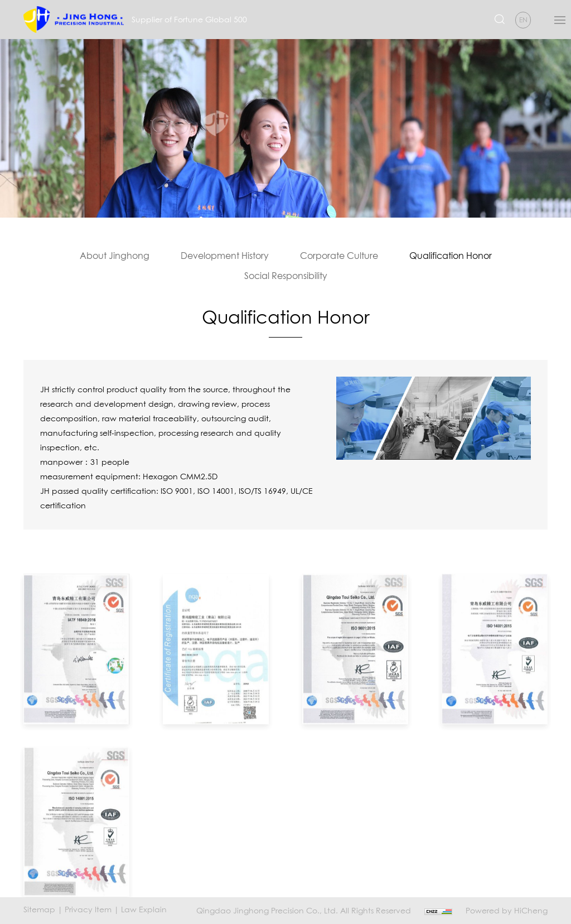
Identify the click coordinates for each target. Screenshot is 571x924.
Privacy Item (88, 909)
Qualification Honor (451, 256)
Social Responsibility (286, 276)
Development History (225, 256)
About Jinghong (115, 256)
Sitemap (39, 909)
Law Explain (144, 909)
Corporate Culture (339, 256)
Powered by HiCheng (507, 910)
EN (523, 20)
